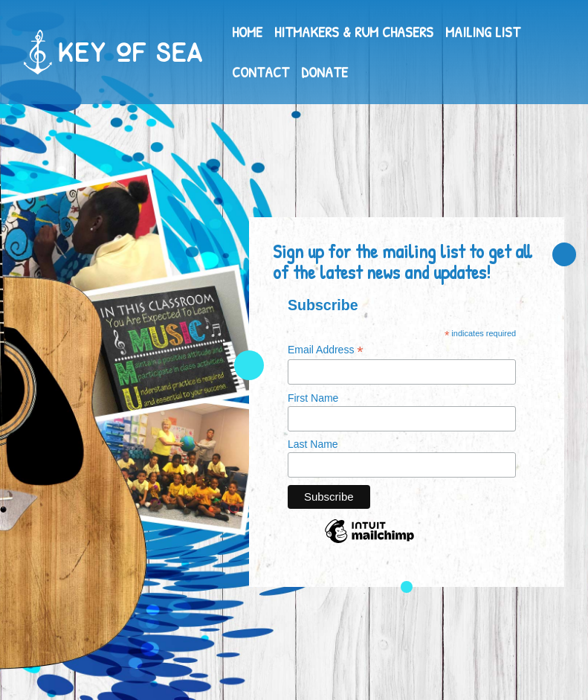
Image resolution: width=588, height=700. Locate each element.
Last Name (313, 444)
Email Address (326, 350)
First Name (313, 398)
